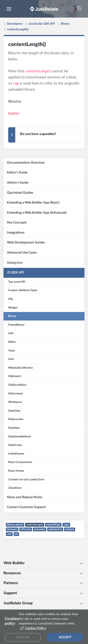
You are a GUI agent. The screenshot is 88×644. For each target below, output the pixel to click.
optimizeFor (55, 529)
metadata (40, 529)
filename (12, 529)
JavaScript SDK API (42, 24)
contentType (53, 525)
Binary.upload (15, 525)
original (70, 529)
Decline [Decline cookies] (23, 637)
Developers (15, 24)
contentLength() (18, 29)
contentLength (35, 525)
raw (9, 534)
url (16, 534)
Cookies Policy (35, 628)
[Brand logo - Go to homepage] (44, 9)
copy (66, 525)
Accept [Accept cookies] (65, 637)
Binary (65, 24)
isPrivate (26, 529)
